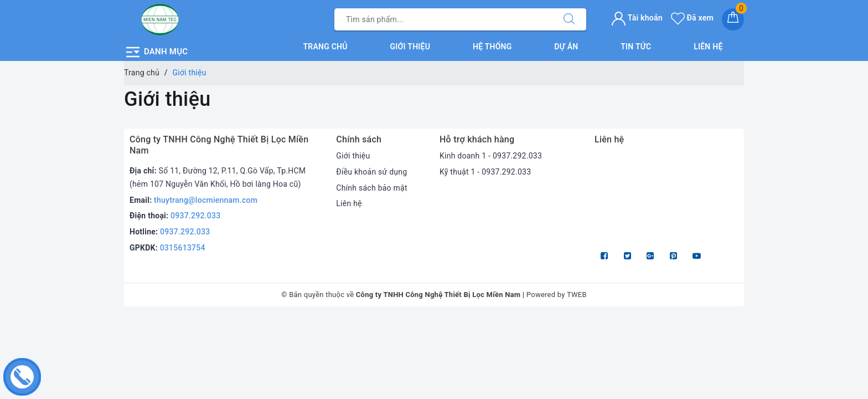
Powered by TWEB (557, 295)
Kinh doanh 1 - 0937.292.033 (491, 156)
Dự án (566, 47)
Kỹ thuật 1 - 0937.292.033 (485, 172)
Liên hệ (708, 47)
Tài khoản (637, 18)
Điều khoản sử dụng (371, 172)
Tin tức (636, 47)
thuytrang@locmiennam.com (206, 200)
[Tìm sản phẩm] (443, 19)
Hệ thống (492, 47)
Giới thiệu (410, 47)
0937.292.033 (195, 216)
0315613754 (183, 248)
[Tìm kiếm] (569, 19)
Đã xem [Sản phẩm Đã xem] (692, 18)
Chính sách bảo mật (371, 188)
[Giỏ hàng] (733, 19)
